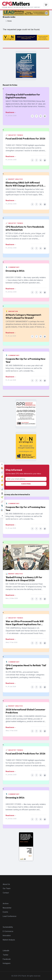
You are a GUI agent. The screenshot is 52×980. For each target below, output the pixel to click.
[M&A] (2, 485)
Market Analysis (9, 940)
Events (5, 912)
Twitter (6, 955)
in (41, 116)
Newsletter (7, 908)
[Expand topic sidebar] (2, 464)
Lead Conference (10, 916)
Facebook (7, 959)
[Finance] (2, 476)
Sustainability (8, 927)
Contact (6, 893)
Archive (6, 903)
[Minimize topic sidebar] (2, 516)
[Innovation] (2, 481)
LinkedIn (6, 951)
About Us (6, 884)
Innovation (7, 935)
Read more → (11, 112)
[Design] (2, 468)
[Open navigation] (46, 5)
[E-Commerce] (2, 472)
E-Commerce (8, 931)
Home (9, 21)
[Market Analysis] (2, 489)
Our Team (7, 888)
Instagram (7, 963)
